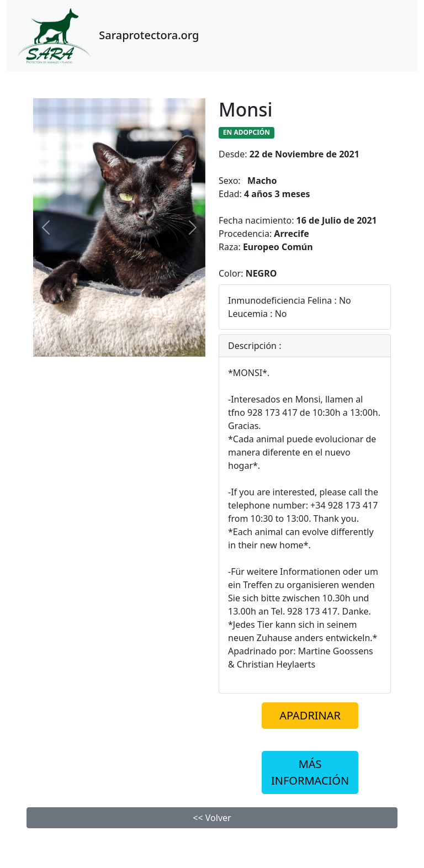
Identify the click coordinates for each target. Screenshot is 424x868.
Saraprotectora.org (106, 36)
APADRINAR (310, 715)
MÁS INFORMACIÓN (310, 772)
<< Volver (212, 818)
